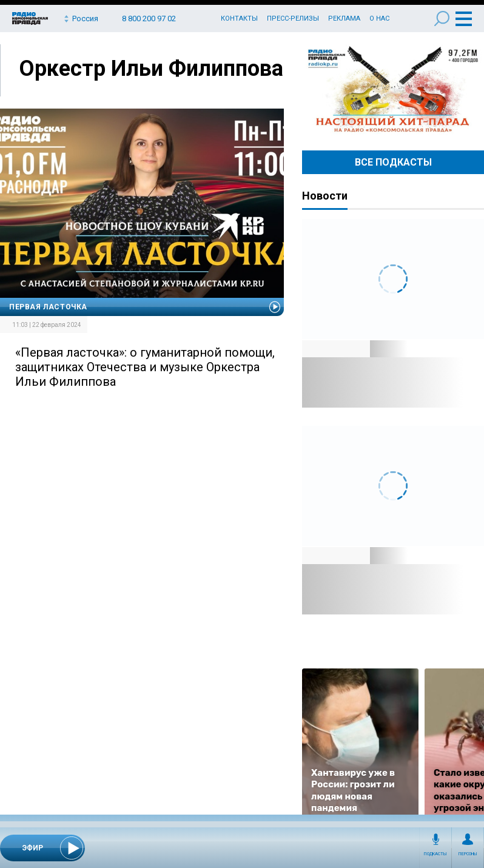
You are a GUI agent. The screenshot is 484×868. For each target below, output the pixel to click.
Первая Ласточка (48, 307)
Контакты (239, 19)
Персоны (468, 854)
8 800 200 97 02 (149, 19)
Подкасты (435, 854)
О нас (379, 19)
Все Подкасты (393, 162)
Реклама (344, 19)
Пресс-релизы (293, 19)
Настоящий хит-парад (393, 90)
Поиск (442, 19)
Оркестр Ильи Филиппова (151, 69)
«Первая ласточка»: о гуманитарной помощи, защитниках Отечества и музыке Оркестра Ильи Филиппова (145, 367)
